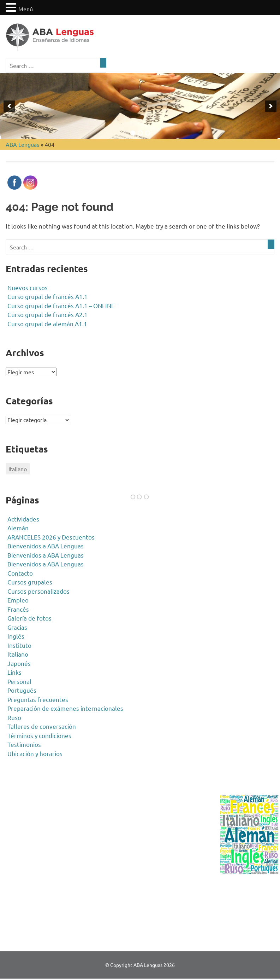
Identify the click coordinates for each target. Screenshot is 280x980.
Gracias (17, 627)
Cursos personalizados (38, 591)
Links (14, 672)
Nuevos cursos (28, 287)
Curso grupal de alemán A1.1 (47, 324)
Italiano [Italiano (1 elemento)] (18, 469)
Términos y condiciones (39, 735)
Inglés (16, 636)
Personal (19, 681)
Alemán (18, 528)
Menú (26, 9)
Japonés (19, 663)
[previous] (9, 106)
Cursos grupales (30, 582)
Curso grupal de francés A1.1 (47, 296)
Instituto (19, 645)
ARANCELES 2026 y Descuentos (51, 537)
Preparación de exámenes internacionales (65, 708)
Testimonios (24, 744)
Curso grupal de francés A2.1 (47, 314)
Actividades (23, 519)
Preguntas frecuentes (38, 699)
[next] (271, 106)
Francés (18, 609)
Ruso (14, 717)
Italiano (18, 654)
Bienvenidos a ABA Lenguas (46, 546)
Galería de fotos (29, 618)
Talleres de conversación (42, 726)
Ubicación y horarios (35, 753)
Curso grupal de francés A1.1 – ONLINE (61, 305)
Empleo (18, 600)
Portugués (22, 690)
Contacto (20, 573)
